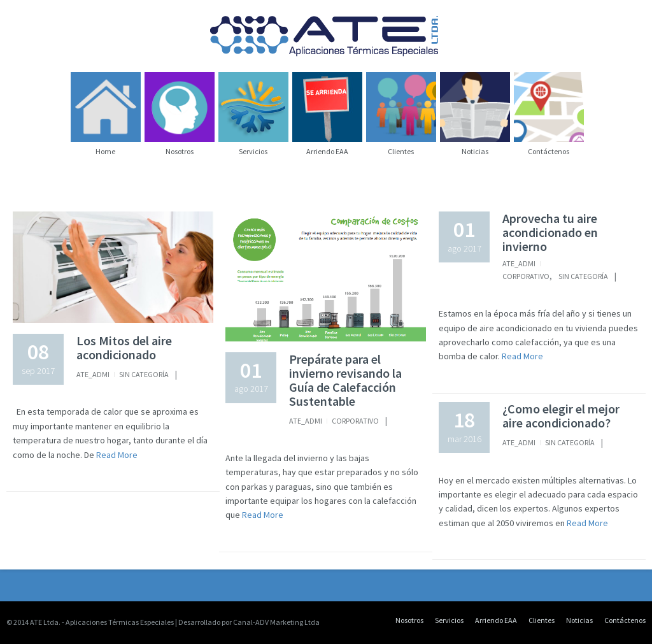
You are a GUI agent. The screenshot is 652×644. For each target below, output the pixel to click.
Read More (116, 455)
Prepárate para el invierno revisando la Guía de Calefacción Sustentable (345, 380)
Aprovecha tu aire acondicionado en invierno (550, 232)
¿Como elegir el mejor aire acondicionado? (561, 416)
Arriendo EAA (496, 620)
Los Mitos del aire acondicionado (124, 347)
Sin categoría (144, 374)
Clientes (542, 620)
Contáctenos (625, 620)
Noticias (579, 620)
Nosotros (409, 620)
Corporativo (355, 421)
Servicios (449, 620)
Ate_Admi (93, 374)
